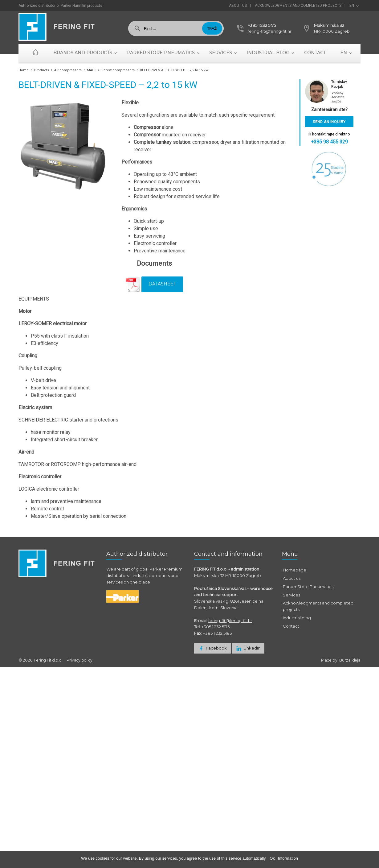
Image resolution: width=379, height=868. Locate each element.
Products (41, 70)
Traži (212, 28)
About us (238, 6)
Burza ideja (350, 660)
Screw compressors (118, 70)
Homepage (295, 570)
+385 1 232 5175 (262, 25)
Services (221, 53)
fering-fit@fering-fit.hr (270, 31)
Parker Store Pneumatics (161, 53)
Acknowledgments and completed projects (298, 6)
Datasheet (162, 284)
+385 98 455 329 (329, 142)
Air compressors (68, 70)
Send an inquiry (329, 122)
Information (288, 858)
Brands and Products (83, 53)
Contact (315, 53)
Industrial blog (268, 53)
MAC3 (92, 70)
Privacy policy (79, 660)
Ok (272, 858)
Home (24, 70)
